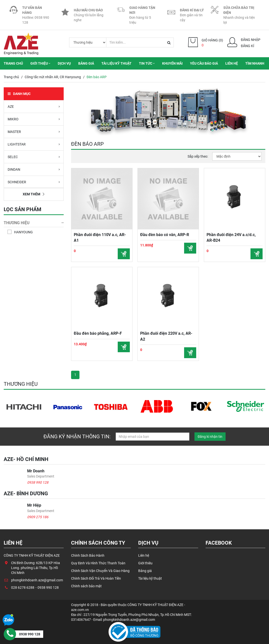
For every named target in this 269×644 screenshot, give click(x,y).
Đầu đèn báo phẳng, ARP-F (98, 333)
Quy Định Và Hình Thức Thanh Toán (98, 563)
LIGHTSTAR (34, 144)
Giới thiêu (145, 563)
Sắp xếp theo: (198, 156)
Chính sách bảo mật (86, 585)
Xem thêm (34, 194)
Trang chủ (13, 63)
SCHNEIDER (34, 182)
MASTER (34, 131)
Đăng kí (248, 46)
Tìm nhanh (255, 63)
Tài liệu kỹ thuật (116, 63)
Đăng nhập (251, 40)
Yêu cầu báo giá (204, 63)
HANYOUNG (23, 232)
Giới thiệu (40, 63)
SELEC (34, 157)
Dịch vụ (64, 63)
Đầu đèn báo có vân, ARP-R (165, 234)
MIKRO (34, 119)
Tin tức (147, 63)
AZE (34, 106)
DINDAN (34, 169)
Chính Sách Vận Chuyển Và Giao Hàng (100, 570)
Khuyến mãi (172, 63)
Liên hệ (232, 63)
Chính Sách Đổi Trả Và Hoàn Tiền (96, 577)
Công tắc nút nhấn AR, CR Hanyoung (53, 77)
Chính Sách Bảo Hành (88, 555)
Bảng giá (86, 63)
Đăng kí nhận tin (210, 437)
